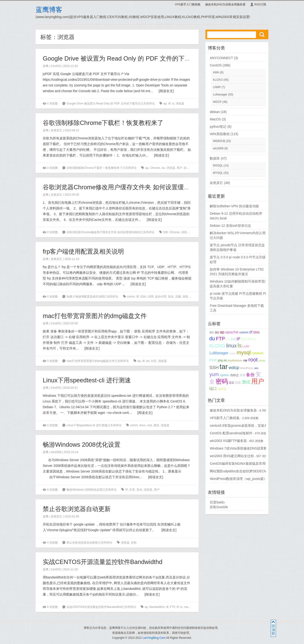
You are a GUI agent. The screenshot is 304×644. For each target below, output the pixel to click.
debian (215, 112)
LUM (246, 346)
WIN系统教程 (220, 134)
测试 (156, 425)
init (233, 339)
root (150, 425)
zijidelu (224, 375)
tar (148, 361)
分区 (154, 361)
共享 (132, 490)
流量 (178, 297)
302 (217, 332)
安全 (171, 297)
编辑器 (222, 389)
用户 (180, 168)
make (188, 607)
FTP (172, 607)
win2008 (56, 452)
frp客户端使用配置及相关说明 (83, 251)
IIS (228, 339)
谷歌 (187, 168)
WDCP (217, 102)
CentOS (56, 66)
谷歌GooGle (219, 507)
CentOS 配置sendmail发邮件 (231, 433)
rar (194, 607)
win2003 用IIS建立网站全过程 (232, 456)
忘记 (232, 383)
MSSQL (218, 166)
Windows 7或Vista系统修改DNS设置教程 (240, 448)
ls (173, 104)
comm (131, 297)
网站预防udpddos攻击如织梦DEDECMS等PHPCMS (248, 471)
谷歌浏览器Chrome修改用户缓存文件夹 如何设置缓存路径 (123, 187)
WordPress (247, 368)
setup (262, 360)
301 (211, 332)
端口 (213, 389)
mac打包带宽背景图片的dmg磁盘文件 (95, 316)
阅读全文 (166, 91)
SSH (143, 297)
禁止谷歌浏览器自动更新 (77, 509)
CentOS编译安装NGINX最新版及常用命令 (241, 464)
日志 (238, 382)
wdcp (234, 367)
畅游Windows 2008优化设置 (82, 445)
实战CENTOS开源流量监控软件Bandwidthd (103, 562)
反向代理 (161, 297)
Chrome (155, 168)
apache (232, 332)
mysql (244, 353)
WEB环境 (219, 141)
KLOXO (218, 80)
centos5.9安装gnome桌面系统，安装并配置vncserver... (250, 426)
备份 (250, 375)
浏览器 (180, 104)
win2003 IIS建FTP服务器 (228, 441)
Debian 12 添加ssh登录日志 (230, 226)
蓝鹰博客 (49, 10)
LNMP (217, 87)
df (169, 104)
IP (138, 297)
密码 (222, 381)
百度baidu (217, 502)
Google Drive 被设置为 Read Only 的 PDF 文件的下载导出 (123, 58)
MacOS (215, 119)
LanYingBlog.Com (154, 638)
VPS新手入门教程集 (188, 5)
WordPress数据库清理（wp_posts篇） (238, 479)
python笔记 (218, 127)
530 (166, 232)
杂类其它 (57, 130)
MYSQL (218, 173)
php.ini (222, 360)
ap (165, 104)
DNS (256, 332)
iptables (248, 339)
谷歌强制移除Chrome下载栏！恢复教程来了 (103, 123)
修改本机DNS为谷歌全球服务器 (225, 5)
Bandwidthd (157, 607)
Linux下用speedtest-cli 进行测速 (87, 380)
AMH (216, 72)
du (163, 168)
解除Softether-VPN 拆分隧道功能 (234, 206)
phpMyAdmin (235, 360)
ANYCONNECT (221, 58)
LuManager (220, 95)
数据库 (215, 158)
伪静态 (234, 375)
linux (142, 425)
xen (256, 368)
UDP (151, 297)
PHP (213, 360)
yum (214, 374)
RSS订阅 (258, 5)
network (258, 353)
